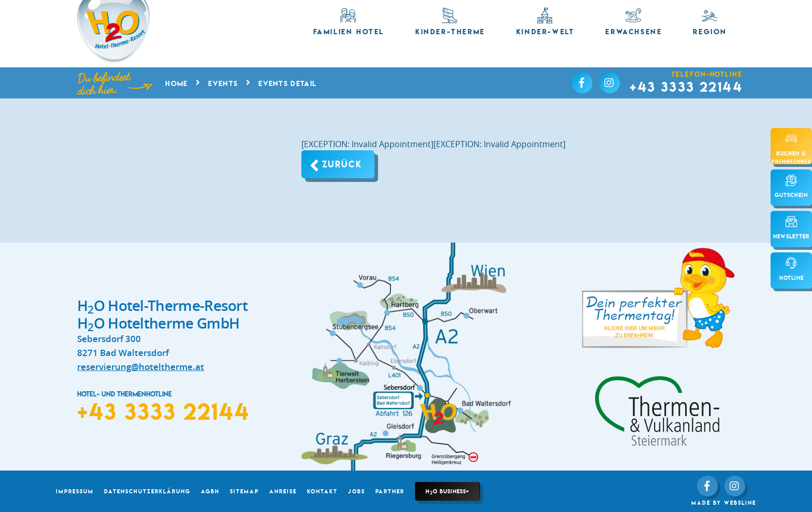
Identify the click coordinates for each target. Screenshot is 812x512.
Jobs (357, 491)
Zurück (342, 164)
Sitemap (244, 491)
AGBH (210, 491)
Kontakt (322, 491)
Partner (390, 491)
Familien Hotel (349, 22)
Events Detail (287, 83)
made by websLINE (724, 503)
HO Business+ (447, 492)
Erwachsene (634, 22)
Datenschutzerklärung (147, 491)
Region (710, 22)
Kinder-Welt (546, 22)
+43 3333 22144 (686, 87)
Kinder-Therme (450, 22)
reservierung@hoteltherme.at (141, 367)
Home (176, 83)
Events (223, 83)
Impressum (75, 491)
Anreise (283, 491)
